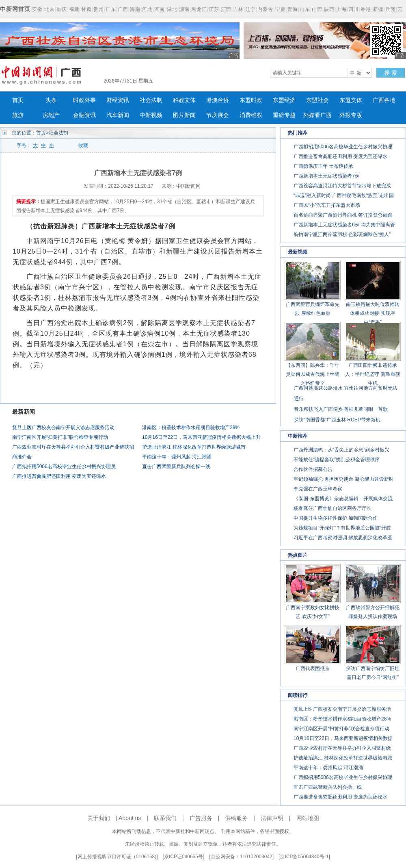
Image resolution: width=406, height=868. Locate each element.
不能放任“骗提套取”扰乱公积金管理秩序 (337, 460)
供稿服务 (236, 818)
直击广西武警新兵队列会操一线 (176, 467)
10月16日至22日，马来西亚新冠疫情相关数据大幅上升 (201, 437)
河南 (160, 9)
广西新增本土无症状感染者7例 (327, 176)
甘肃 (86, 9)
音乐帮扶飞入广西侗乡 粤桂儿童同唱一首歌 (341, 409)
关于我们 (99, 818)
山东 (305, 9)
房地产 (51, 115)
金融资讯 (84, 115)
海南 (135, 9)
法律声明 (272, 818)
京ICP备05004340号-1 (304, 857)
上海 (341, 9)
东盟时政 (251, 100)
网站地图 (308, 818)
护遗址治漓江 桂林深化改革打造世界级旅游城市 (194, 447)
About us (130, 818)
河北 (147, 9)
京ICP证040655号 (184, 857)
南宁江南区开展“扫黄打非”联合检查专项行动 (60, 437)
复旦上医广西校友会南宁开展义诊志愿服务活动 (63, 427)
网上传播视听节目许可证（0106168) (117, 857)
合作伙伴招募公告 (313, 469)
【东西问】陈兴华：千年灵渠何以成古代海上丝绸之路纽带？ (313, 374)
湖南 (184, 9)
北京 (50, 9)
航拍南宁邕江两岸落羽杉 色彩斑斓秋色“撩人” (342, 234)
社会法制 (151, 100)
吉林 (238, 9)
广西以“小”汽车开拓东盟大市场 (327, 205)
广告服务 (201, 818)
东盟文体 (351, 100)
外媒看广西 (317, 115)
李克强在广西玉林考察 (318, 489)
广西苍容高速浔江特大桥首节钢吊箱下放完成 (342, 186)
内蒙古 (265, 9)
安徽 (37, 9)
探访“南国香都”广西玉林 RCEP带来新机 (337, 420)
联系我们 (165, 818)
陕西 (329, 9)
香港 (366, 9)
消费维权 (251, 115)
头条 (51, 100)
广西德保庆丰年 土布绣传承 (323, 166)
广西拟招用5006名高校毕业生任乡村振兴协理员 (64, 467)
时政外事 (84, 100)
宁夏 (281, 9)
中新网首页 (15, 9)
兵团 (391, 9)
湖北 (172, 9)
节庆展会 (218, 115)
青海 (293, 9)
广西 (123, 9)
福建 (74, 9)
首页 (18, 100)
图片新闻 (184, 115)
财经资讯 (118, 100)
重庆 (62, 9)
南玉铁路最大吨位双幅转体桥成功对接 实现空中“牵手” (373, 313)
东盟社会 (317, 100)
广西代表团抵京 (313, 668)
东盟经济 (284, 100)
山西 (317, 9)
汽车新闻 (118, 115)
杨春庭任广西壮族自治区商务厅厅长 (333, 508)
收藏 (83, 145)
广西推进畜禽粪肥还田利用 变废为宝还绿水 (59, 476)
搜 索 (391, 73)
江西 (226, 9)
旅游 (18, 115)
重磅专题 (284, 115)
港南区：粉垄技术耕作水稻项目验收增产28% (191, 427)
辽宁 (251, 9)
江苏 (214, 9)
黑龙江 (199, 9)
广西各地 (384, 100)
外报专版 (351, 115)
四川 (354, 9)
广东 (111, 9)
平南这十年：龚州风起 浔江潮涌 (177, 457)
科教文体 (184, 100)
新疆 (378, 9)
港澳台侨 (218, 100)
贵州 (99, 9)
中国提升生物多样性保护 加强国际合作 (336, 518)
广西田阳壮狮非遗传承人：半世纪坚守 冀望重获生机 (373, 374)
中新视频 (151, 115)
